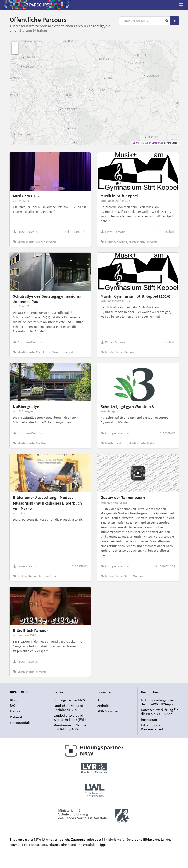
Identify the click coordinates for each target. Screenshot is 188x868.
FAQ (13, 706)
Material (16, 717)
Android (103, 706)
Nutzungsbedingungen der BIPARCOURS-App (157, 702)
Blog (13, 700)
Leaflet (136, 143)
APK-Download (108, 711)
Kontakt (16, 711)
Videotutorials (20, 723)
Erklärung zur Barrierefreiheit (152, 727)
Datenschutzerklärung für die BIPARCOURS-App (159, 712)
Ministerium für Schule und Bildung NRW (70, 727)
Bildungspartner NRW (69, 700)
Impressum (149, 720)
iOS (100, 700)
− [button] (15, 51)
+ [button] (15, 45)
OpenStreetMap (154, 143)
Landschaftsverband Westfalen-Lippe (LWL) (70, 717)
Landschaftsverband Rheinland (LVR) (68, 708)
